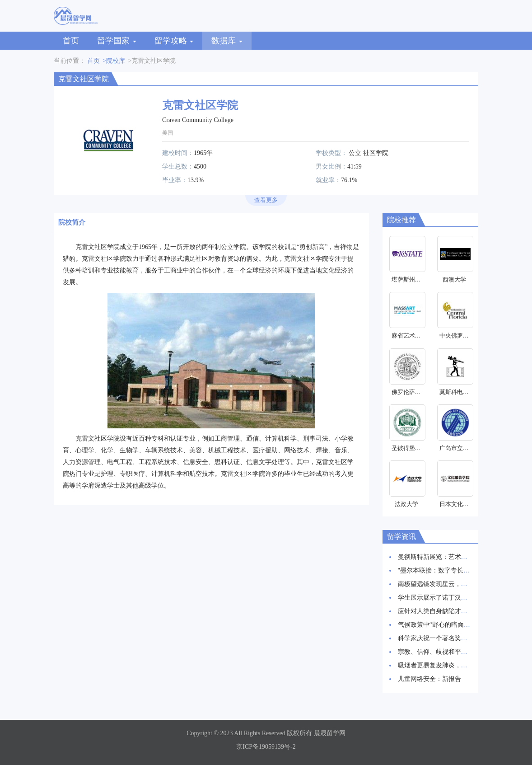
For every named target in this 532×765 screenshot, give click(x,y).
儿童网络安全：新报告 (429, 679)
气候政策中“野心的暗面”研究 (439, 625)
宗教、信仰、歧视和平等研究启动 (445, 652)
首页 (71, 41)
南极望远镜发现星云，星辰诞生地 (445, 584)
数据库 (227, 41)
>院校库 (114, 61)
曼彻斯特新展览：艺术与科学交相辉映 (452, 557)
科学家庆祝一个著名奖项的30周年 (445, 638)
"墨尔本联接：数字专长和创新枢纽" (448, 570)
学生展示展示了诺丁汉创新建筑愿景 (448, 598)
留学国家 (117, 41)
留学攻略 (174, 41)
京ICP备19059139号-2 (266, 747)
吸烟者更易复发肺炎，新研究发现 (445, 665)
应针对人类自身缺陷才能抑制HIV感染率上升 (460, 611)
